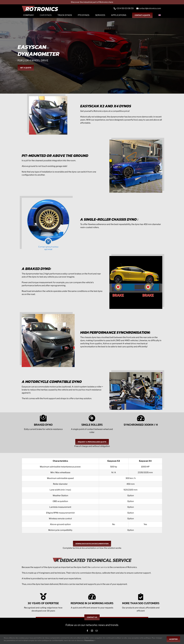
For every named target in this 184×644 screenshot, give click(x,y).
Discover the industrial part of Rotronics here (92, 2)
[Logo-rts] (41, 8)
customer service (99, 567)
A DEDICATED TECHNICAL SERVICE (93, 560)
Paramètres (90, 640)
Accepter (173, 639)
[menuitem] (160, 15)
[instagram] (92, 631)
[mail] (97, 631)
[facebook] (87, 631)
